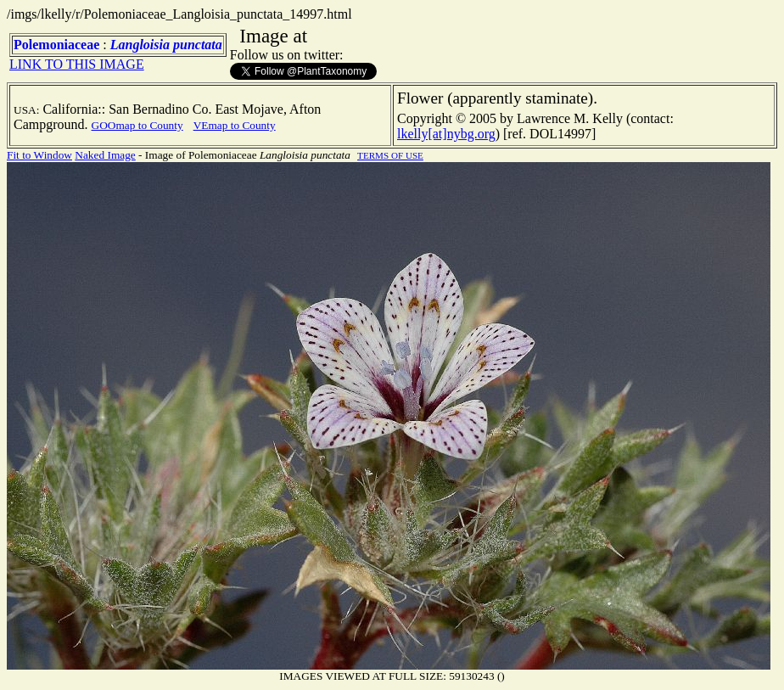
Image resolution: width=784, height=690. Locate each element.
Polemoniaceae (56, 45)
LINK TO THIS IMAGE (77, 64)
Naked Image (105, 155)
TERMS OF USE (390, 155)
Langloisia (140, 45)
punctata (198, 45)
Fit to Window (39, 155)
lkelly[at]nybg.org (446, 134)
